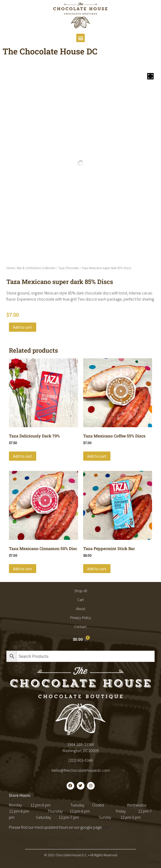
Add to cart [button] (23, 456)
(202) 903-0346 (81, 760)
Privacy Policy (80, 618)
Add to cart (23, 327)
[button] (80, 38)
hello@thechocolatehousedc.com (81, 770)
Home (10, 268)
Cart (81, 600)
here (107, 827)
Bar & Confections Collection (36, 268)
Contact (80, 627)
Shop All (81, 591)
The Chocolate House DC (50, 51)
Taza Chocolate (69, 268)
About (80, 609)
